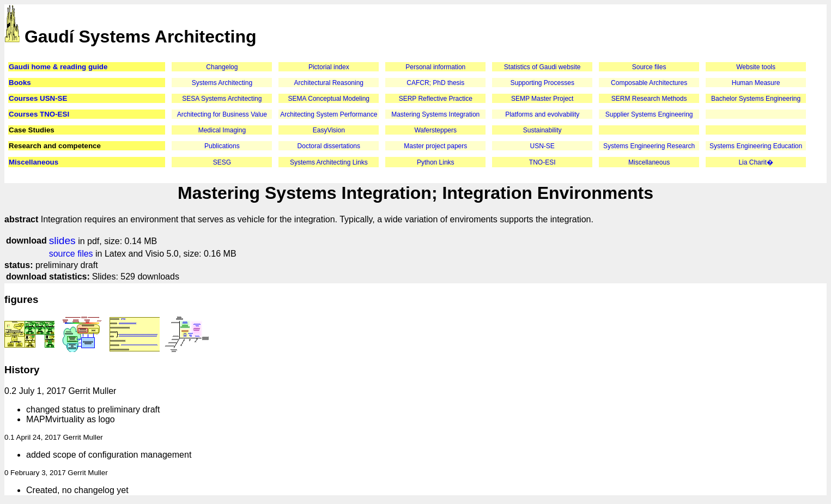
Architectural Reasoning (329, 83)
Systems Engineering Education (756, 146)
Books (20, 83)
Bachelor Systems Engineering (756, 99)
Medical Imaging (222, 130)
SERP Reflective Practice (436, 99)
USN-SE (542, 146)
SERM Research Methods (649, 99)
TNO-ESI (542, 162)
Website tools (756, 67)
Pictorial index (329, 67)
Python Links (436, 162)
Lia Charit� (756, 162)
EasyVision (329, 130)
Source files (649, 67)
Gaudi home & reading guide (58, 67)
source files (71, 254)
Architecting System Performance (329, 114)
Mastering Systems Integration (435, 114)
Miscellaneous (34, 162)
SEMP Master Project (542, 99)
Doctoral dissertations (329, 146)
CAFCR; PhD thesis (435, 83)
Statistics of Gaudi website (542, 67)
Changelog (222, 67)
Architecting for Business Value (222, 114)
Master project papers (435, 146)
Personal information (435, 67)
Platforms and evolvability (542, 114)
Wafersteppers (435, 130)
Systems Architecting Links (329, 162)
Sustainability (542, 130)
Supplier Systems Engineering (649, 114)
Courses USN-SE (38, 98)
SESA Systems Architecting (222, 99)
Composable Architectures (649, 83)
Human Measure (756, 83)
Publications (222, 146)
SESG (222, 162)
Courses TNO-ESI (39, 114)
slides (62, 241)
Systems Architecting (222, 83)
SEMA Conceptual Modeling (329, 99)
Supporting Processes (542, 83)
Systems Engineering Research (649, 146)
